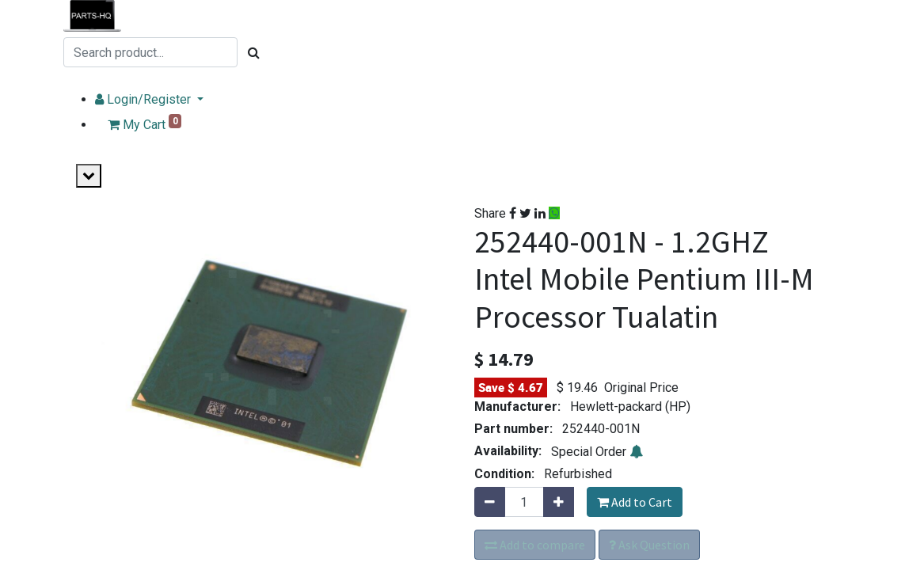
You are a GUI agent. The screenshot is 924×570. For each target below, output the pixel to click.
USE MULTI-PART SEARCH (172, 80)
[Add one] (559, 502)
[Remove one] (490, 502)
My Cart (176, 123)
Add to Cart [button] (635, 502)
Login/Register (175, 99)
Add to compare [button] (535, 545)
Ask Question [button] (649, 545)
